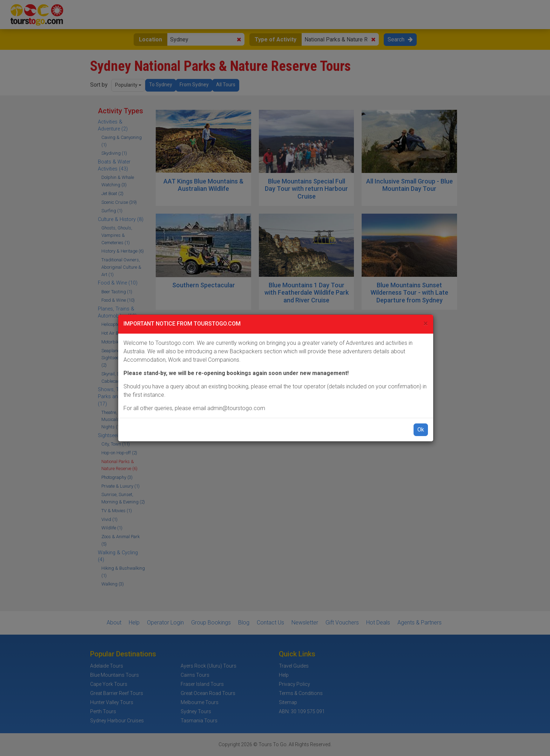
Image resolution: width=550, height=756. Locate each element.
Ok (421, 430)
